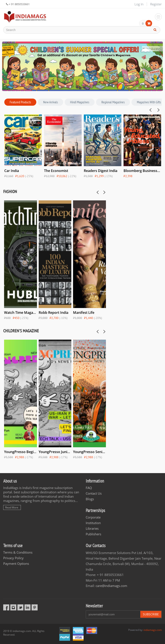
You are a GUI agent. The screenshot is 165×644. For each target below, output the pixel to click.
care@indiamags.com (111, 586)
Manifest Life (84, 313)
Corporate (93, 517)
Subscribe (151, 614)
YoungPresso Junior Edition (55, 452)
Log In (139, 4)
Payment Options (16, 563)
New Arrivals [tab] (50, 102)
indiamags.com (153, 630)
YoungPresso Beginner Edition (21, 452)
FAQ (89, 488)
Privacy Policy (13, 558)
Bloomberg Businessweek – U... (142, 171)
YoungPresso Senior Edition (89, 452)
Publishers (93, 534)
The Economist (56, 171)
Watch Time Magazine (21, 313)
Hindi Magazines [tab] (80, 102)
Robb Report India (53, 313)
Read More (12, 507)
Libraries (92, 528)
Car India (12, 171)
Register (156, 4)
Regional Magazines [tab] (113, 102)
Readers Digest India (101, 171)
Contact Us (94, 493)
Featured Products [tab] (20, 102)
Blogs (90, 499)
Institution (93, 523)
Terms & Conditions (18, 552)
